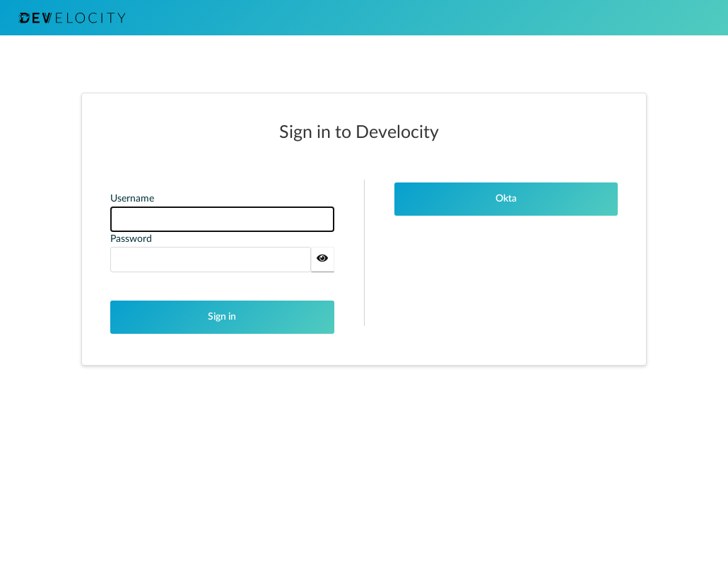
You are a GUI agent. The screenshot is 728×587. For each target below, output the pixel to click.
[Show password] (323, 260)
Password (131, 239)
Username (132, 199)
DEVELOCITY (72, 18)
